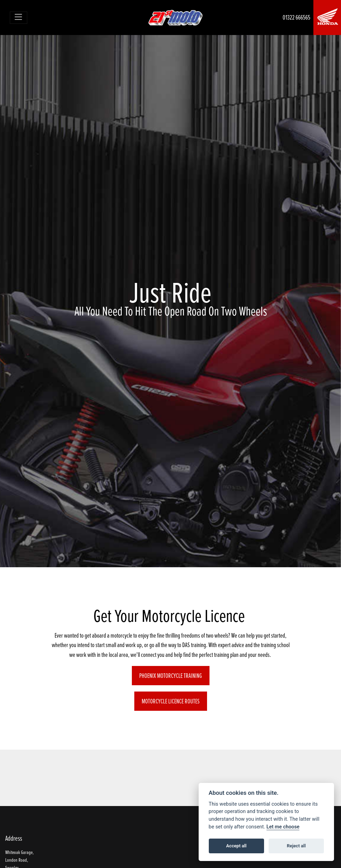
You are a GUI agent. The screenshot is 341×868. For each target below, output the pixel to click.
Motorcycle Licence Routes (171, 701)
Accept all (236, 846)
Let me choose (283, 827)
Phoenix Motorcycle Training (171, 676)
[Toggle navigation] (19, 18)
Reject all (296, 846)
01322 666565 (296, 17)
